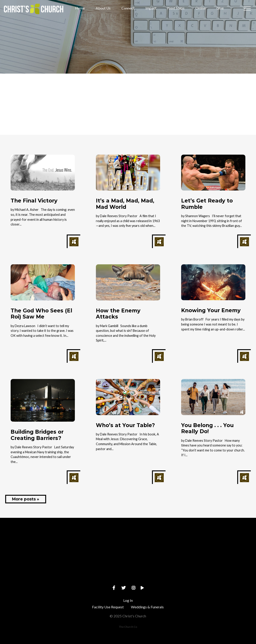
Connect (128, 8)
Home (80, 8)
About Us (103, 8)
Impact (151, 8)
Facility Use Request (108, 607)
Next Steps (176, 8)
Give (220, 8)
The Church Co (128, 627)
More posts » (26, 499)
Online (200, 8)
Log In (128, 600)
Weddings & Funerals (147, 607)
